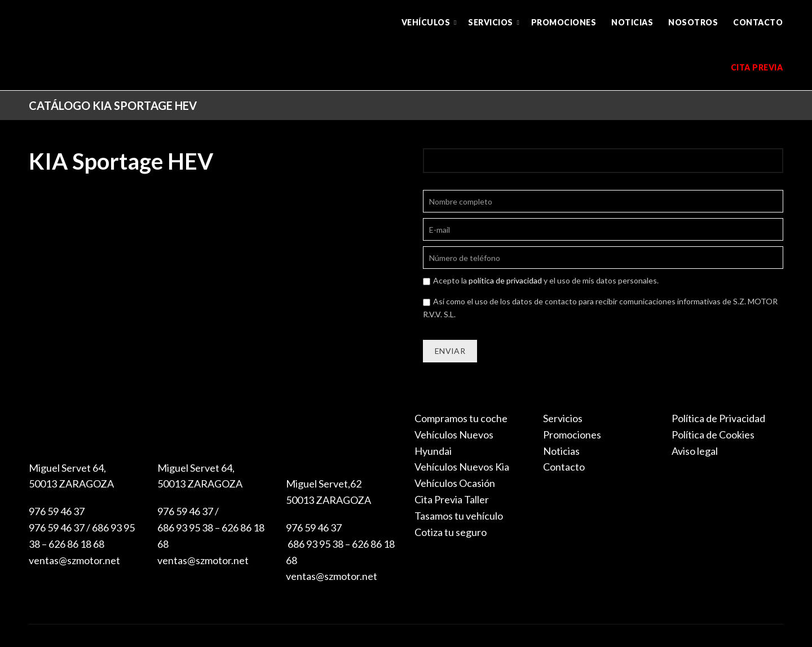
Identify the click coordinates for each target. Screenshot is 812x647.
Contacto (758, 22)
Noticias (632, 22)
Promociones (564, 22)
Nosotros (693, 22)
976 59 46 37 (57, 511)
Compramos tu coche (461, 418)
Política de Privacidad (718, 418)
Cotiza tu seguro (451, 532)
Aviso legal (695, 451)
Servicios (491, 22)
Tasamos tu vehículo (459, 516)
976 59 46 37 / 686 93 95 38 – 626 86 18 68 (211, 528)
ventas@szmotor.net (74, 560)
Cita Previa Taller (452, 499)
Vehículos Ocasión (455, 483)
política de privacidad (505, 280)
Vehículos (426, 22)
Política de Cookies (713, 435)
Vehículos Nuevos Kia (462, 467)
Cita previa (757, 67)
